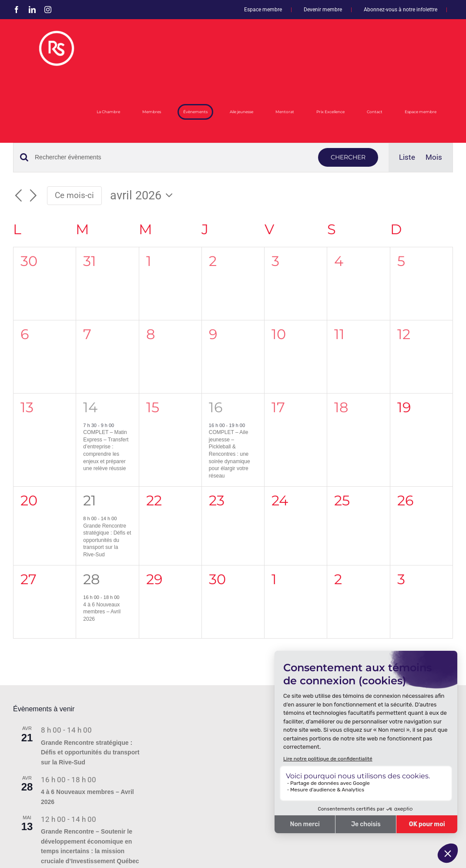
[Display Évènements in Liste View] (407, 158)
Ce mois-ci (74, 195)
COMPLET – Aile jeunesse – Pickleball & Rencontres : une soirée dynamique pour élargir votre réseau (230, 454)
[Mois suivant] (34, 196)
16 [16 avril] (216, 407)
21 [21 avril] (90, 500)
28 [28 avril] (91, 579)
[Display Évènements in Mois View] (434, 158)
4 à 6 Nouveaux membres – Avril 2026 (102, 612)
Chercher (348, 157)
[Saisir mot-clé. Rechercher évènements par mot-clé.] (171, 157)
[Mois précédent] (18, 196)
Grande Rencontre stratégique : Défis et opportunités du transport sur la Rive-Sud (107, 540)
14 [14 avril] (90, 407)
